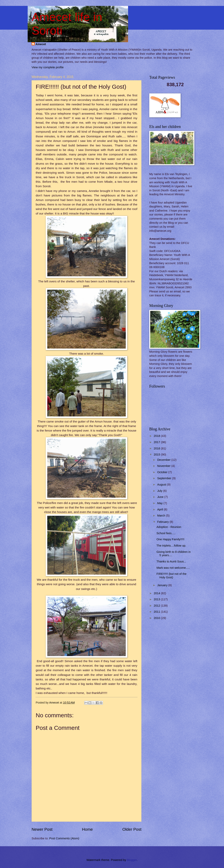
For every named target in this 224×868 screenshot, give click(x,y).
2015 (157, 455)
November (164, 466)
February (163, 522)
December (164, 460)
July (160, 491)
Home (87, 829)
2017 (157, 442)
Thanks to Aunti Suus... (171, 561)
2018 (157, 436)
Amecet (41, 44)
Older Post (132, 829)
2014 (157, 593)
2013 (157, 599)
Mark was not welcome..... (173, 568)
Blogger (132, 860)
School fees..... (166, 533)
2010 (157, 618)
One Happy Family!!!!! (170, 539)
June (161, 497)
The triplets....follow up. (171, 546)
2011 (157, 612)
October (163, 472)
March (162, 516)
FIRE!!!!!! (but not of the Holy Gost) (172, 576)
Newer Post (42, 829)
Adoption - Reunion (169, 527)
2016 (157, 448)
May (160, 503)
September (165, 478)
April (160, 509)
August (162, 485)
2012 (157, 606)
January (163, 585)
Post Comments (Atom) (64, 838)
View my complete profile (48, 67)
